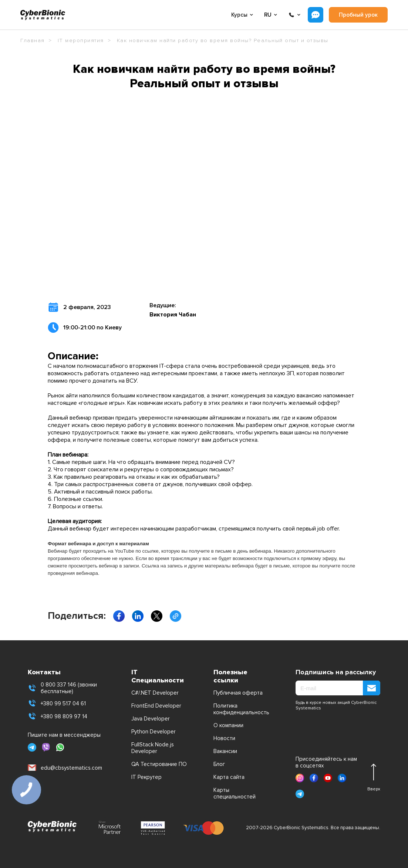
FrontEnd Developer (156, 706)
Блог (219, 764)
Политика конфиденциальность (241, 709)
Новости (224, 738)
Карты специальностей (235, 793)
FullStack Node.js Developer (153, 748)
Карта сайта (229, 777)
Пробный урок (358, 15)
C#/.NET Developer (155, 693)
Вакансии (225, 751)
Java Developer (151, 719)
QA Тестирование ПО (159, 764)
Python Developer (154, 732)
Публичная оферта (238, 693)
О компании (228, 725)
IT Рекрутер (146, 777)
